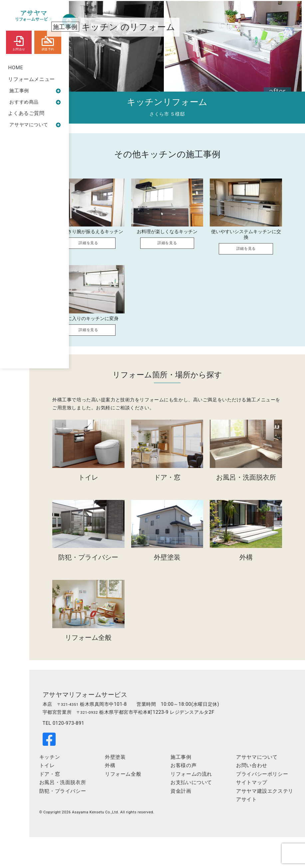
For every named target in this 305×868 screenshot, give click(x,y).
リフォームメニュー (32, 79)
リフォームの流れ (211, 801)
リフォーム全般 (156, 801)
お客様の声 (203, 793)
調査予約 (48, 42)
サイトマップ (259, 818)
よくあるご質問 (26, 114)
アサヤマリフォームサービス (133, 704)
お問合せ (19, 42)
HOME (16, 68)
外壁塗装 (148, 784)
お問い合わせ (259, 793)
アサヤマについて (35, 125)
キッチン (96, 784)
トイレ (93, 793)
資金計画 (201, 818)
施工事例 (35, 91)
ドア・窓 (96, 801)
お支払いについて (211, 810)
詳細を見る (110, 249)
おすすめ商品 (35, 102)
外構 (143, 793)
